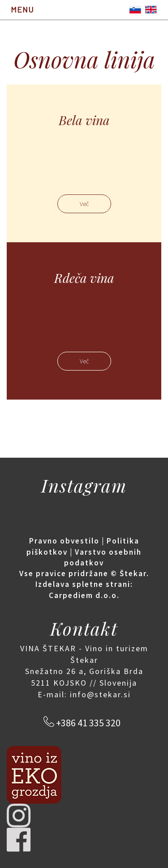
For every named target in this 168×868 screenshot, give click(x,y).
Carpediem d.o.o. (84, 595)
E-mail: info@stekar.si (84, 694)
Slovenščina (135, 10)
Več (84, 204)
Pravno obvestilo (64, 541)
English (151, 10)
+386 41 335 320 (87, 723)
